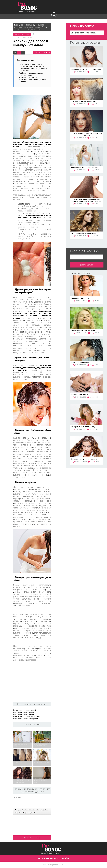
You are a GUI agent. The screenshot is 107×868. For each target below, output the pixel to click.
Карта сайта (63, 858)
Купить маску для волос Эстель (26, 716)
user (16, 37)
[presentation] (36, 803)
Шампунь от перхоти (29, 77)
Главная (41, 858)
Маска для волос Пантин (24, 714)
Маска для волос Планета (24, 712)
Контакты (51, 858)
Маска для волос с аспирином (26, 719)
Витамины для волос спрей (25, 710)
